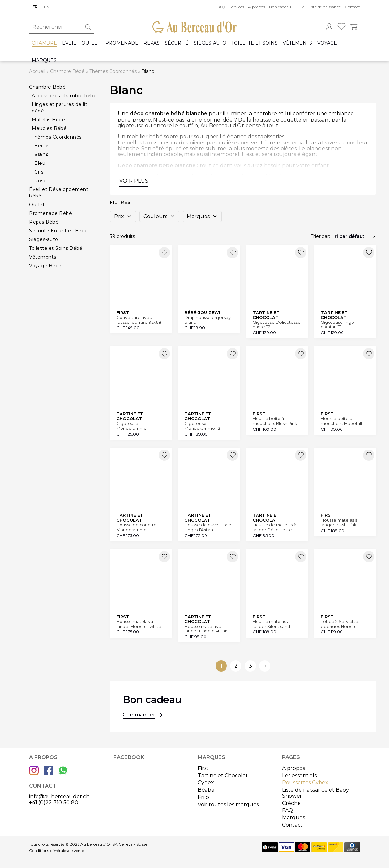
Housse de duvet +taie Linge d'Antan (208, 527)
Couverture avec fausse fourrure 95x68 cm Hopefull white (139, 320)
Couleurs (159, 216)
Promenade (122, 43)
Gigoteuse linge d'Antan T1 (337, 325)
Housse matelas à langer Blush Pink (339, 522)
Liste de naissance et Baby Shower (315, 793)
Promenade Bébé (51, 213)
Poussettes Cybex (305, 783)
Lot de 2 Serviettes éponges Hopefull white (341, 624)
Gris (39, 172)
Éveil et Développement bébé (59, 193)
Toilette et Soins (254, 43)
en (47, 7)
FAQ (221, 7)
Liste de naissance (324, 7)
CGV (300, 7)
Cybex (206, 783)
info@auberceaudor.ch (59, 796)
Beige (42, 146)
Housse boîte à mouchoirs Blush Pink (275, 421)
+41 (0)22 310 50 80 (54, 803)
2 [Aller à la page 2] (236, 666)
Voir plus (134, 181)
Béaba (206, 790)
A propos (257, 7)
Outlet (91, 43)
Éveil (69, 43)
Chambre (44, 43)
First (203, 768)
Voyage (327, 43)
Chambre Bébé (67, 71)
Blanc (42, 154)
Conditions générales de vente (57, 851)
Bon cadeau (280, 7)
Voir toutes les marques (228, 804)
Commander (139, 715)
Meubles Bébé (49, 128)
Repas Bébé (44, 222)
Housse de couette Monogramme (137, 527)
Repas (152, 43)
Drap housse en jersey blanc (208, 320)
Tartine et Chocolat (223, 775)
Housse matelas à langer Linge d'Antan (206, 629)
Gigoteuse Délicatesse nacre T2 (277, 325)
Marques (44, 61)
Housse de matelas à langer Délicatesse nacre (274, 527)
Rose (40, 181)
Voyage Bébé (45, 266)
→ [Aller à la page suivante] (265, 666)
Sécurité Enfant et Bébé (58, 231)
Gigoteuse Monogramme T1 (134, 426)
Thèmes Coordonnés (113, 71)
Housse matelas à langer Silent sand (271, 624)
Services (237, 7)
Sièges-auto (210, 43)
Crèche (291, 803)
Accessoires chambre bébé (64, 96)
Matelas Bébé (48, 120)
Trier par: (320, 236)
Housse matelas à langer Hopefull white (139, 624)
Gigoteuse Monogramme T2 (202, 426)
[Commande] (354, 236)
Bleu (40, 163)
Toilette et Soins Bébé (56, 248)
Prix (123, 216)
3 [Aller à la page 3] (250, 666)
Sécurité (177, 43)
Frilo (203, 797)
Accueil (37, 71)
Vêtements (297, 43)
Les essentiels (299, 775)
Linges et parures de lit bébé (59, 108)
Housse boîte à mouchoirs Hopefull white (341, 421)
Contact (352, 7)
